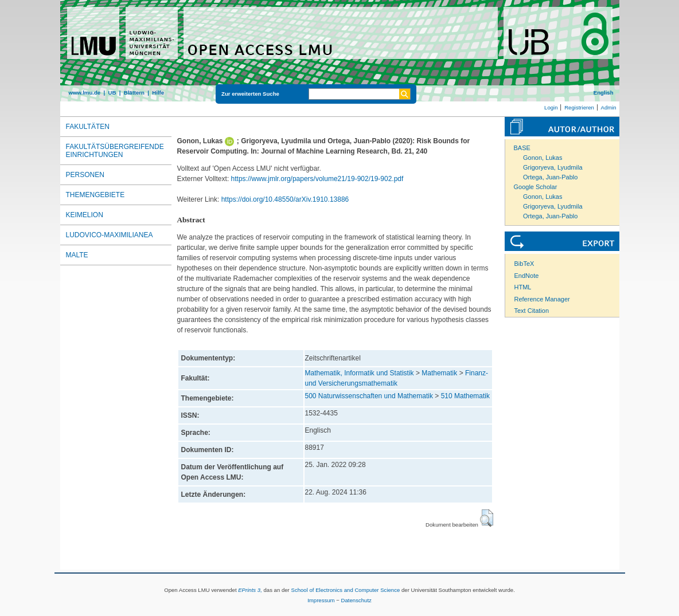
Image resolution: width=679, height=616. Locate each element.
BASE (522, 148)
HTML (523, 287)
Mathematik (439, 373)
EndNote (527, 276)
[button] (487, 518)
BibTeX (524, 264)
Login (551, 107)
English (604, 93)
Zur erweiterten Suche (250, 94)
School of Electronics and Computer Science (345, 590)
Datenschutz (356, 600)
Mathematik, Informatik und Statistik (360, 373)
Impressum (321, 600)
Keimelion (85, 215)
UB (112, 93)
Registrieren (579, 107)
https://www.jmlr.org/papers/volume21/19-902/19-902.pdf (317, 179)
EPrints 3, (250, 590)
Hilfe (158, 93)
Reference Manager (542, 299)
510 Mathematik (465, 396)
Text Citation (532, 311)
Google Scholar (536, 187)
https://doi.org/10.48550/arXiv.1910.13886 (285, 199)
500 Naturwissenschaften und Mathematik (369, 396)
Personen (85, 175)
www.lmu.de (85, 93)
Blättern (134, 93)
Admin (609, 107)
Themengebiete (95, 195)
